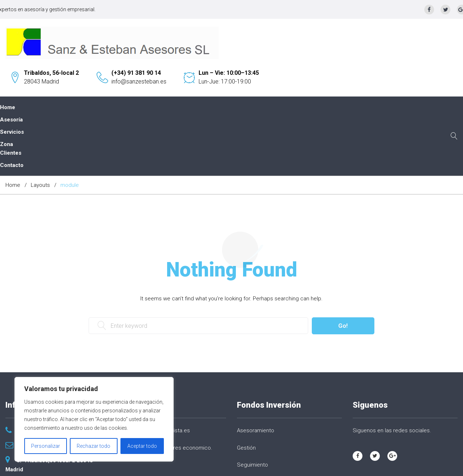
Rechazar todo (94, 446)
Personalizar (46, 446)
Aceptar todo (142, 446)
